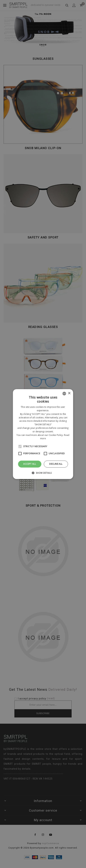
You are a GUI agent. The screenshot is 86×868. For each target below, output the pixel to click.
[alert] (43, 434)
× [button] (69, 393)
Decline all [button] (56, 464)
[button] (43, 473)
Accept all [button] (30, 464)
